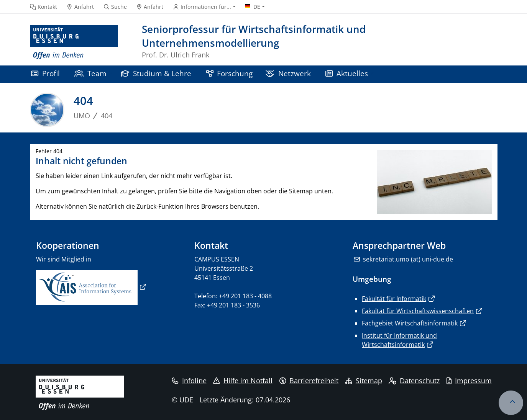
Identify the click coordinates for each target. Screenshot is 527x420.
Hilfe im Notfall (243, 381)
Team (90, 73)
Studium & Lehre (156, 73)
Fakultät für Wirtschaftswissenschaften (418, 311)
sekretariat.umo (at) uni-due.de (408, 259)
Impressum (469, 381)
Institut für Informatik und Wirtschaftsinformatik (399, 340)
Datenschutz (414, 381)
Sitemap (364, 381)
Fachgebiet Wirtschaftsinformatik (410, 323)
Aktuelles (347, 73)
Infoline (189, 381)
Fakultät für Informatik (394, 299)
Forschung (230, 73)
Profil (45, 73)
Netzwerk (288, 73)
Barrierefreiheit (309, 381)
